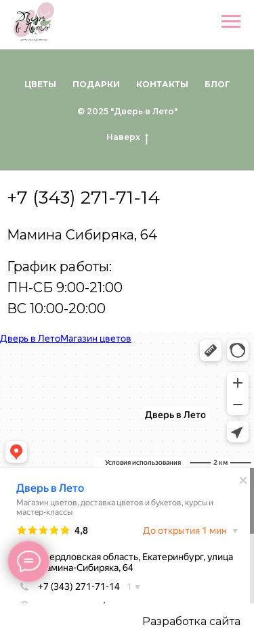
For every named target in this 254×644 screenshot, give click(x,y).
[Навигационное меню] (231, 22)
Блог (217, 84)
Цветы (40, 84)
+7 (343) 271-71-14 (83, 198)
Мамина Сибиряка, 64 (82, 235)
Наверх (127, 137)
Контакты (162, 84)
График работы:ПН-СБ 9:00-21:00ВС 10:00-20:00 (65, 287)
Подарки (96, 84)
